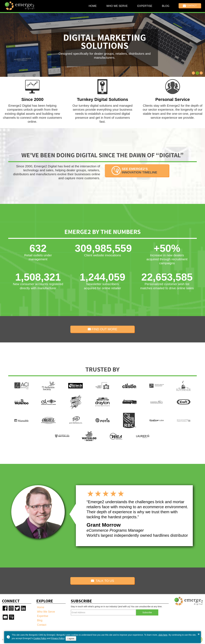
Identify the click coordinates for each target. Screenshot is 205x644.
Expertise (145, 6)
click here (163, 635)
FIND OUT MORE (102, 329)
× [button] (199, 634)
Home (93, 6)
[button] (194, 73)
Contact (190, 6)
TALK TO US (103, 581)
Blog (166, 6)
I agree (71, 639)
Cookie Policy (40, 638)
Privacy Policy (58, 638)
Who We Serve (117, 6)
